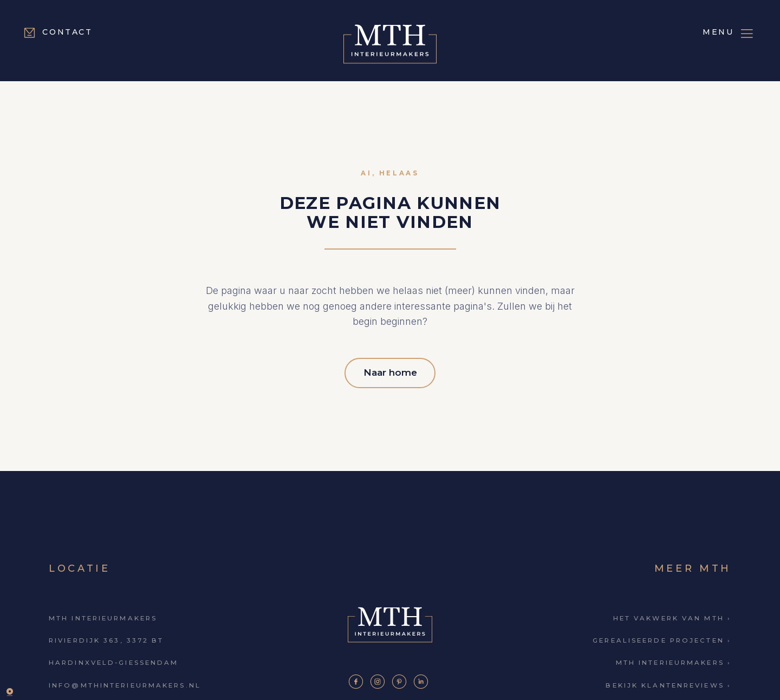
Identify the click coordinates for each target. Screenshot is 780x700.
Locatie (80, 564)
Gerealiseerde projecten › (662, 636)
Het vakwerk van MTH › (672, 613)
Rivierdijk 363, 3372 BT (106, 636)
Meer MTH (693, 564)
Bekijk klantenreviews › (668, 681)
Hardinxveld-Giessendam (113, 658)
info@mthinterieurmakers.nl (125, 681)
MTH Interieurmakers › (674, 658)
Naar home (390, 369)
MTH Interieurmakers (103, 613)
